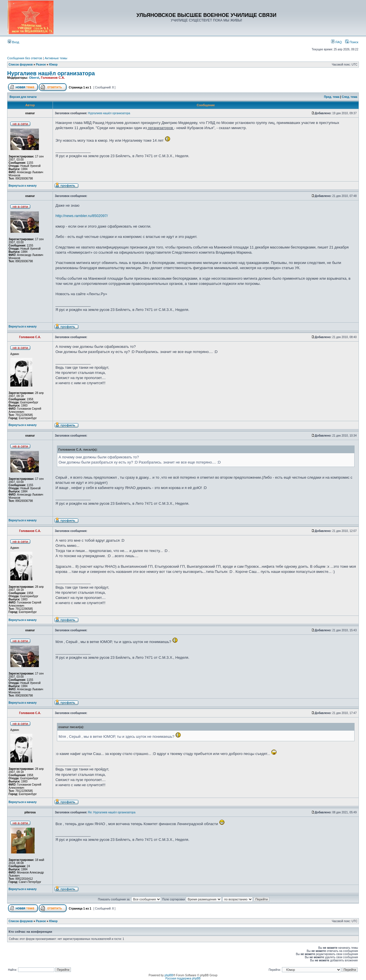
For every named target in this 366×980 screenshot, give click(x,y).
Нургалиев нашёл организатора (51, 73)
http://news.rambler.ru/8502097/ (82, 216)
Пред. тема (332, 97)
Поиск (352, 42)
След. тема (349, 97)
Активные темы (56, 58)
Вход (13, 42)
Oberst (34, 78)
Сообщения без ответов (25, 58)
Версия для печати (23, 97)
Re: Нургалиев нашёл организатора (112, 812)
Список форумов (21, 65)
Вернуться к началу (23, 186)
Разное (41, 65)
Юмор (53, 65)
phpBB (169, 975)
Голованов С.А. (53, 78)
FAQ (336, 42)
